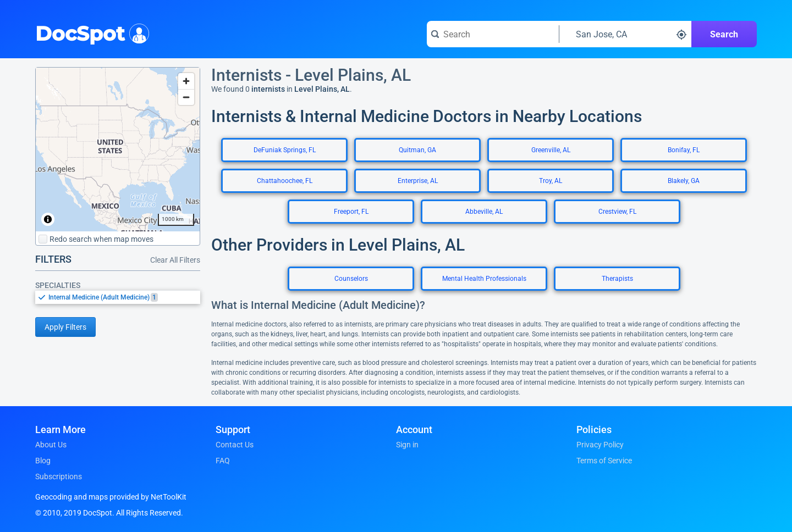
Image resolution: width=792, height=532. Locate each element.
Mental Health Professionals (484, 279)
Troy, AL (551, 181)
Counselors (351, 279)
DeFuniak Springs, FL (285, 150)
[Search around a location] (625, 34)
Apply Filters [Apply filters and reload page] (65, 327)
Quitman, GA (417, 150)
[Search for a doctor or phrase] (493, 34)
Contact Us (235, 445)
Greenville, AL (551, 150)
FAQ (223, 461)
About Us (51, 445)
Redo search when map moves (96, 239)
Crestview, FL (617, 212)
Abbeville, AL (484, 212)
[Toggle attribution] (48, 219)
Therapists (617, 279)
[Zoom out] (186, 97)
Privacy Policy (600, 445)
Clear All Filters (175, 260)
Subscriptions (59, 476)
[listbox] (118, 297)
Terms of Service (604, 461)
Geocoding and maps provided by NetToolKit (111, 497)
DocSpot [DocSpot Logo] (90, 32)
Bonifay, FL (684, 150)
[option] (124, 297)
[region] (118, 149)
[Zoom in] (186, 81)
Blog (43, 461)
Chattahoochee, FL (285, 181)
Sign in (407, 445)
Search (724, 34)
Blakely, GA (684, 181)
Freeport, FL (351, 212)
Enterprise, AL (418, 181)
